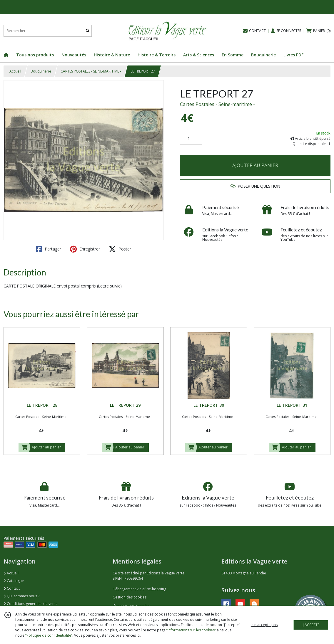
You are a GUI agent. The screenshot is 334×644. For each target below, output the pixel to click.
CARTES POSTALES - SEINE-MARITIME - (91, 71)
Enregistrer (85, 249)
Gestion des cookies (130, 597)
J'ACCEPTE (311, 625)
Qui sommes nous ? (21, 596)
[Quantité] (191, 139)
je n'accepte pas (264, 625)
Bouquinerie (41, 71)
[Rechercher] (88, 31)
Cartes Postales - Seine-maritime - (217, 104)
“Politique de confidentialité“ (49, 635)
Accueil (15, 71)
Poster (120, 249)
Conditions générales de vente (31, 604)
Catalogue (14, 581)
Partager (49, 249)
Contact (12, 588)
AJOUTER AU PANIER (255, 165)
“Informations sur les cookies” (191, 630)
